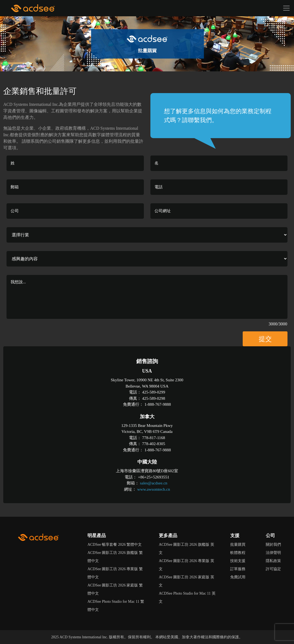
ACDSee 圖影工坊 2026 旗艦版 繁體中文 (115, 557)
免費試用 (238, 577)
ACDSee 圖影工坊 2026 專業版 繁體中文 (115, 573)
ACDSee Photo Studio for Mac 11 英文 (187, 597)
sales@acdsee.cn (154, 483)
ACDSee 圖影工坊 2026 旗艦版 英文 (186, 549)
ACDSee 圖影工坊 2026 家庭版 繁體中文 (115, 589)
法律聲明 (273, 553)
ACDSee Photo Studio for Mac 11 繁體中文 (116, 606)
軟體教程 (238, 553)
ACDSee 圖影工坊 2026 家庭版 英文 (186, 581)
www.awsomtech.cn (154, 489)
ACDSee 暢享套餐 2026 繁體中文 (115, 545)
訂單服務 (238, 569)
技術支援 (238, 561)
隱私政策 (273, 561)
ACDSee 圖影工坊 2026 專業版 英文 (186, 565)
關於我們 (273, 545)
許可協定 (273, 569)
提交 (265, 339)
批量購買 (238, 545)
